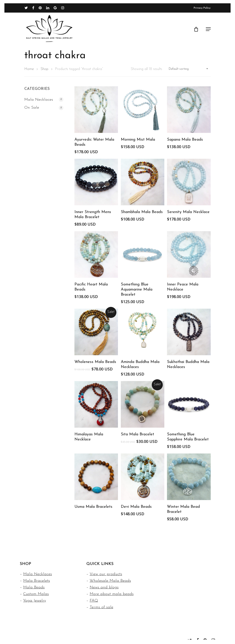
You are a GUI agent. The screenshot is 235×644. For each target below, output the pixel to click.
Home (29, 69)
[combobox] (189, 69)
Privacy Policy (202, 9)
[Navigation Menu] (208, 30)
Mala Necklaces (39, 100)
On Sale (32, 108)
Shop (44, 69)
